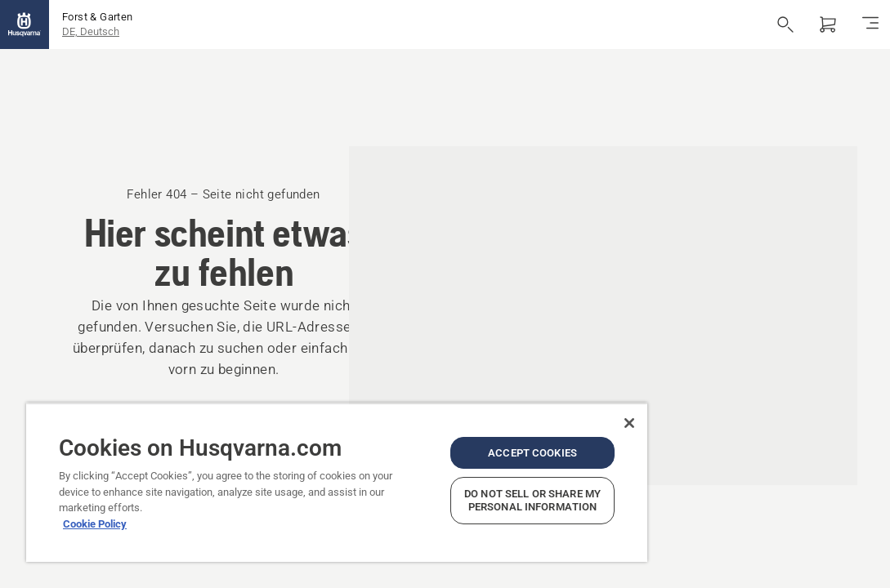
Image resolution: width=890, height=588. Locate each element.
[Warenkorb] (828, 24)
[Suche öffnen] (785, 24)
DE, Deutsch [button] (91, 31)
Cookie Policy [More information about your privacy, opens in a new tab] (95, 500)
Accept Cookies (443, 434)
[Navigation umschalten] (870, 24)
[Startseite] (25, 24)
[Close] (524, 399)
